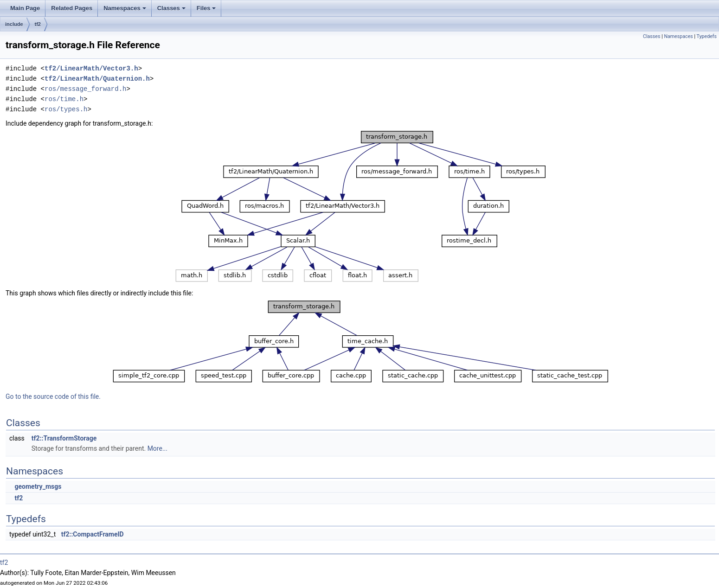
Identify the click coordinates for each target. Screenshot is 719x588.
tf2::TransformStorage (64, 438)
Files (207, 11)
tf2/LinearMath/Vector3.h (91, 68)
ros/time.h (64, 99)
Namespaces (125, 11)
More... (157, 448)
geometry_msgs (38, 486)
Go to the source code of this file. (53, 396)
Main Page (25, 8)
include (14, 24)
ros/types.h (66, 109)
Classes (172, 11)
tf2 (38, 24)
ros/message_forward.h (85, 89)
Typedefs (706, 36)
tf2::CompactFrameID (93, 534)
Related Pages (72, 8)
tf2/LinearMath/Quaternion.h (97, 79)
